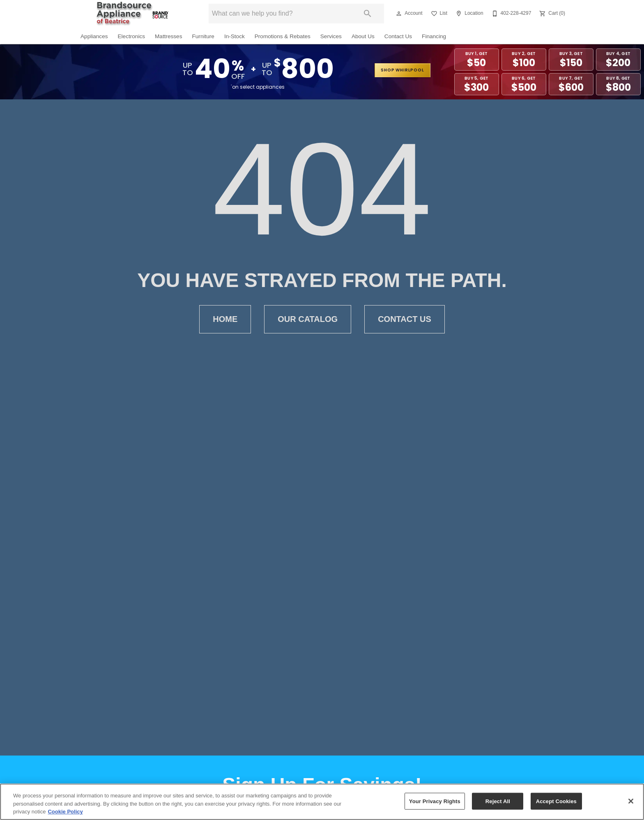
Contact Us (398, 36)
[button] (399, 14)
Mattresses (168, 36)
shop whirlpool (402, 70)
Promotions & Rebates (283, 36)
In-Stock (235, 36)
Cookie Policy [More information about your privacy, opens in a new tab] (65, 812)
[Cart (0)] (551, 14)
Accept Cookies (556, 801)
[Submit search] (368, 14)
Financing (434, 36)
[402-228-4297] (511, 14)
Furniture (203, 36)
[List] (438, 14)
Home (225, 319)
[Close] (631, 801)
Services (331, 36)
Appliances (94, 36)
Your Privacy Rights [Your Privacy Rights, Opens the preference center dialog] (435, 801)
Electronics (131, 36)
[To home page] (132, 14)
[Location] (468, 14)
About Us (363, 36)
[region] (322, 802)
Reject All (498, 801)
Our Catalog (308, 319)
